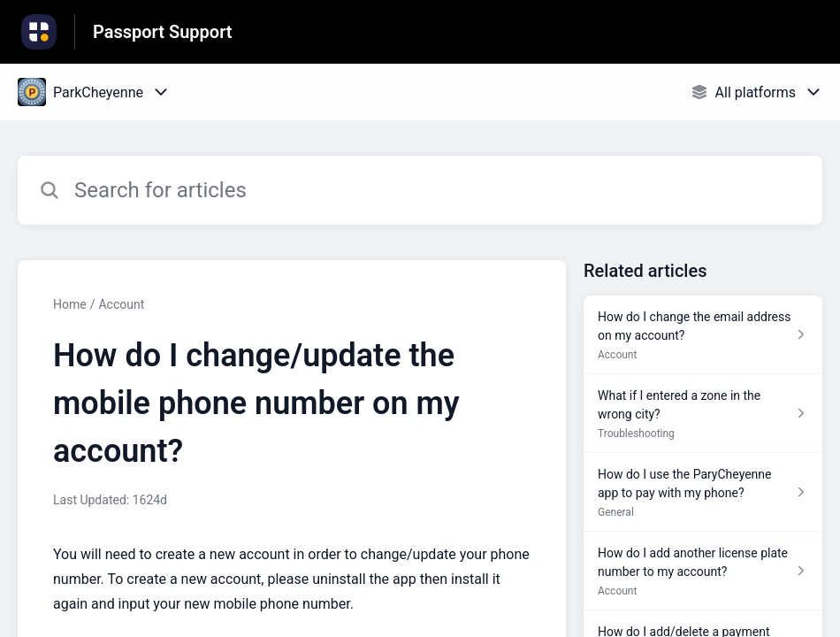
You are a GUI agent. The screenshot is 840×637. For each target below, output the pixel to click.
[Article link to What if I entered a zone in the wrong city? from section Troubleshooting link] (703, 414)
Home (70, 304)
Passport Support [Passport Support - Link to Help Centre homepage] (163, 32)
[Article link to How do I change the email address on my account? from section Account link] (703, 335)
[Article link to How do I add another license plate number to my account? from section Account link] (703, 571)
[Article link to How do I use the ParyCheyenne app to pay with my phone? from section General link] (703, 492)
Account (121, 304)
